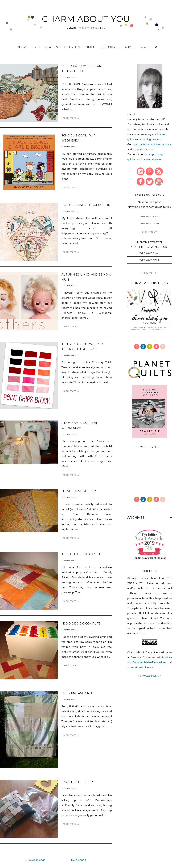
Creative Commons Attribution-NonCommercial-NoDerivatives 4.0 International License (150, 662)
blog (36, 47)
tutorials (72, 47)
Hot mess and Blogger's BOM (86, 202)
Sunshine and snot (78, 675)
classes (52, 47)
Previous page (36, 834)
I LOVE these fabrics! (79, 479)
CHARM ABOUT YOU (86, 19)
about (130, 47)
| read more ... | (71, 118)
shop (22, 47)
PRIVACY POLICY (150, 676)
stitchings (111, 47)
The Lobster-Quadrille (81, 543)
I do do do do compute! (81, 609)
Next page (79, 834)
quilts (91, 47)
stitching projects (151, 139)
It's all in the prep (77, 759)
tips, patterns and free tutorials (152, 144)
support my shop (143, 150)
